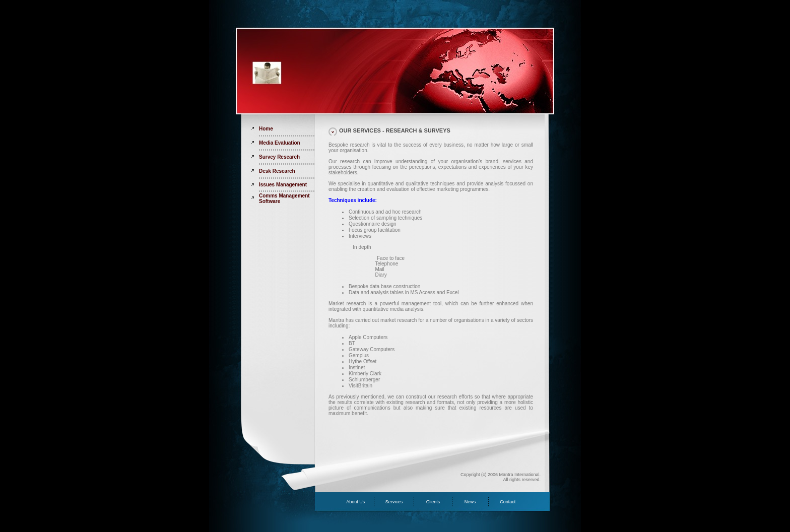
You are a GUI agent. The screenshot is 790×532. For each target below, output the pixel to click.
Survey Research (279, 157)
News (470, 502)
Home (266, 129)
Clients (433, 502)
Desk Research (277, 171)
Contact (508, 502)
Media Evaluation (280, 143)
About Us (355, 502)
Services (394, 502)
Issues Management (283, 185)
